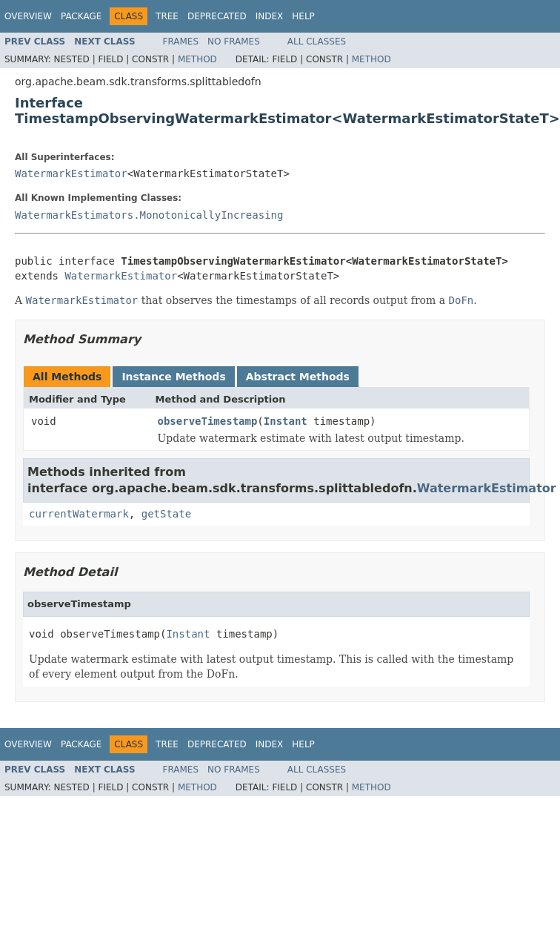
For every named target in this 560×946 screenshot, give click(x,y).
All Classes (317, 42)
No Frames (234, 42)
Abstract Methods (298, 377)
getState (166, 514)
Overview (28, 16)
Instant (286, 421)
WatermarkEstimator (71, 173)
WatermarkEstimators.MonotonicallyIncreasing (149, 215)
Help (303, 16)
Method (197, 59)
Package (81, 16)
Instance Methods (173, 377)
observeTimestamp (208, 421)
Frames (181, 42)
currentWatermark (79, 514)
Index (270, 16)
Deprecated (217, 16)
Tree (167, 16)
